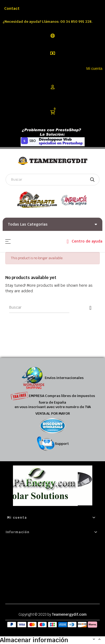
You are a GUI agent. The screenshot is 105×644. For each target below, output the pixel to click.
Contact (12, 8)
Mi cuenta (94, 68)
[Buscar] (39, 308)
